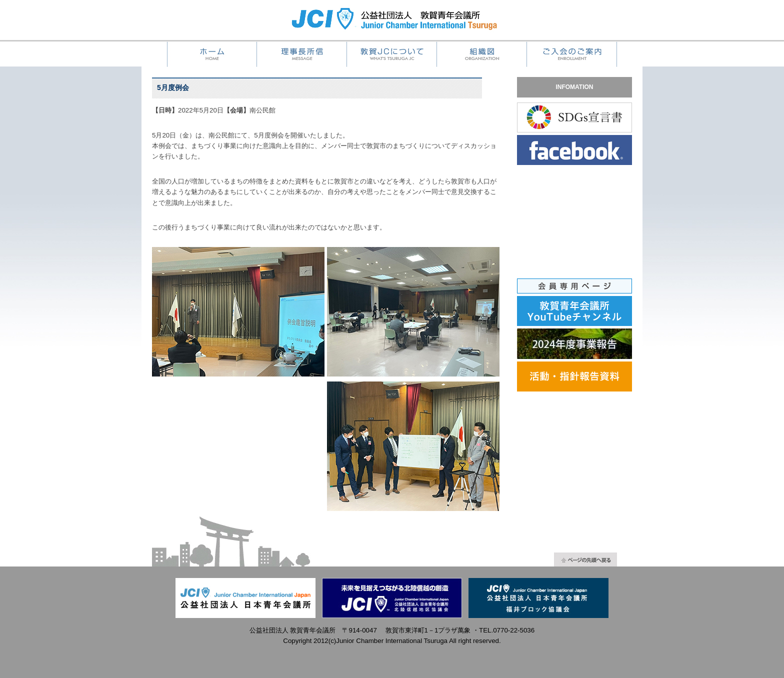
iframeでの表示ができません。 (579, 229)
